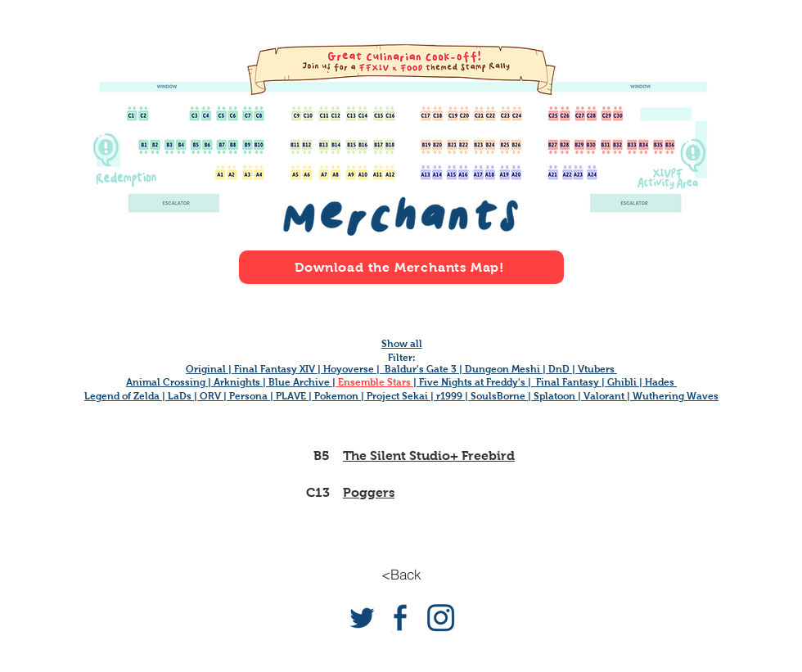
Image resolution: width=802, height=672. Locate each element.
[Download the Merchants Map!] (401, 267)
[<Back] (401, 575)
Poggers (369, 492)
